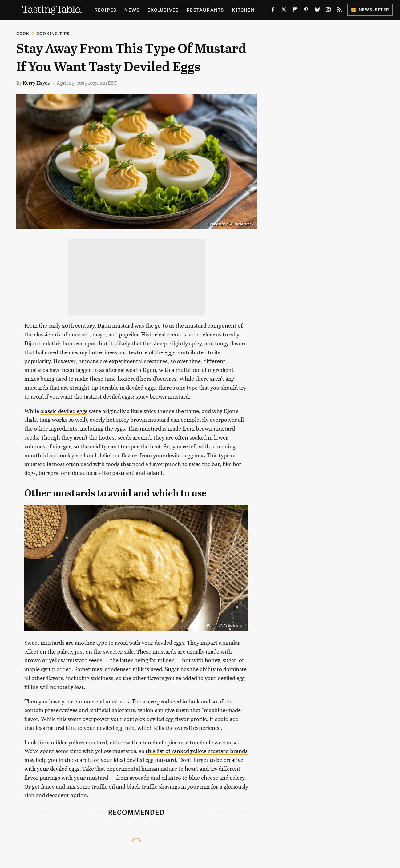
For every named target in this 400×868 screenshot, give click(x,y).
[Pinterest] (306, 11)
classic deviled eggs (64, 411)
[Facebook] (273, 11)
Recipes (105, 10)
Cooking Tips (53, 33)
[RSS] (339, 11)
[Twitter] (284, 11)
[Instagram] (328, 11)
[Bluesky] (317, 11)
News (132, 10)
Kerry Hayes (36, 83)
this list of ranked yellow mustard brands (197, 751)
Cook (23, 33)
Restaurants (205, 10)
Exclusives (163, 10)
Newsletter (370, 9)
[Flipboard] (295, 11)
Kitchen (243, 10)
